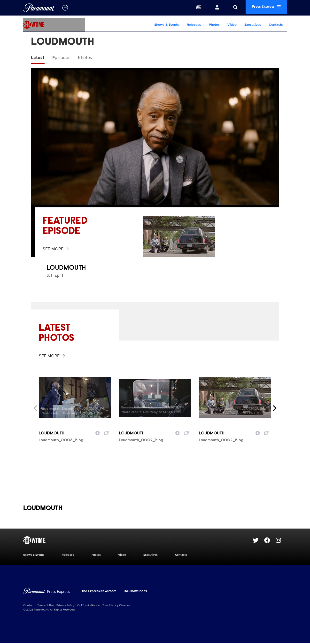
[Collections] (192, 8)
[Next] (274, 409)
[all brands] (65, 8)
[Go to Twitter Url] (258, 541)
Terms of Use (46, 606)
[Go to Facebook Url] (270, 541)
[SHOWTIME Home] (54, 25)
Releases (194, 25)
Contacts (276, 25)
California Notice (89, 606)
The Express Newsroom (99, 592)
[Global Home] (39, 8)
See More (56, 250)
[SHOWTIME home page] (138, 541)
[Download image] (98, 433)
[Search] (228, 8)
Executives (253, 25)
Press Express (263, 8)
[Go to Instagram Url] (281, 541)
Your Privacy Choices (116, 606)
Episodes (64, 58)
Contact (29, 606)
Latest (39, 58)
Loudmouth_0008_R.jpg (61, 441)
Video (232, 25)
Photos (214, 25)
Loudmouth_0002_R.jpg (221, 441)
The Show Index (135, 592)
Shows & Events (167, 25)
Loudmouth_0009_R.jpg (141, 441)
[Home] (47, 592)
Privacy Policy (66, 606)
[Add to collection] (107, 433)
